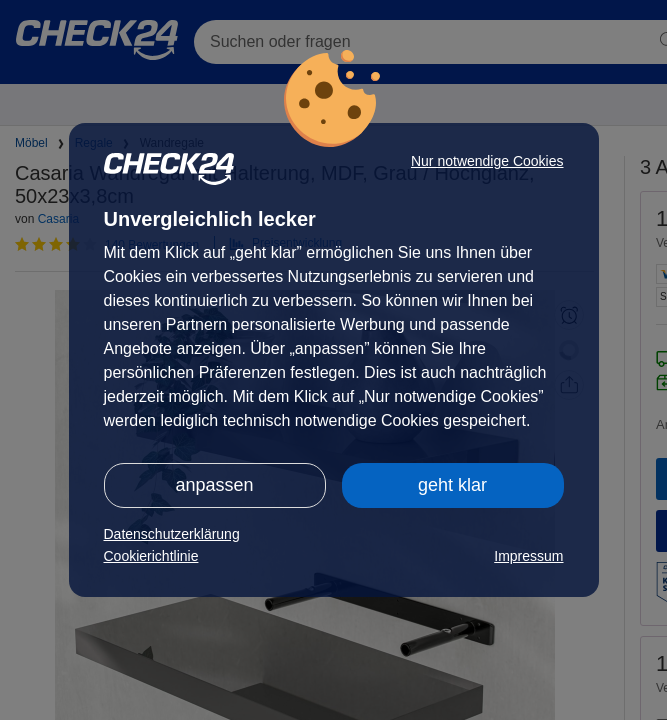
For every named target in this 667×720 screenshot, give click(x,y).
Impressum (528, 556)
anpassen (214, 485)
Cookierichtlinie (151, 556)
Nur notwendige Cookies (487, 161)
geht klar (452, 485)
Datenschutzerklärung (172, 534)
